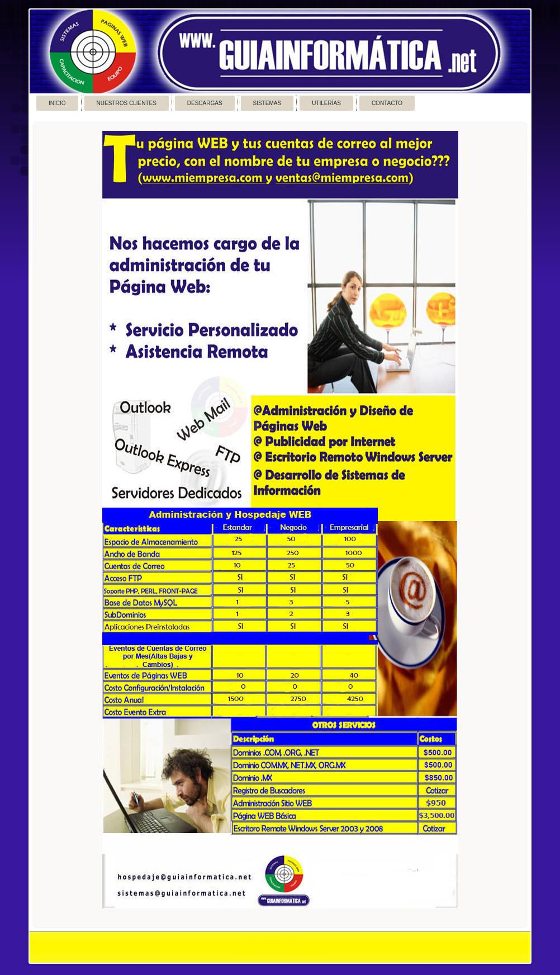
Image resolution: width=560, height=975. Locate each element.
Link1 (262, 942)
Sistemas (267, 103)
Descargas (205, 103)
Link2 (280, 942)
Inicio (57, 103)
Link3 (298, 942)
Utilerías (326, 103)
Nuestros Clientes (127, 103)
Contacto (387, 103)
